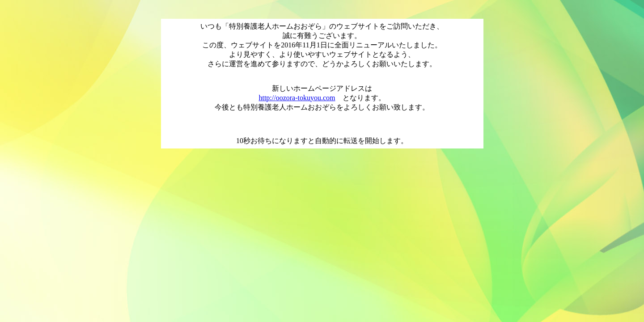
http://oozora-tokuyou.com (297, 98)
